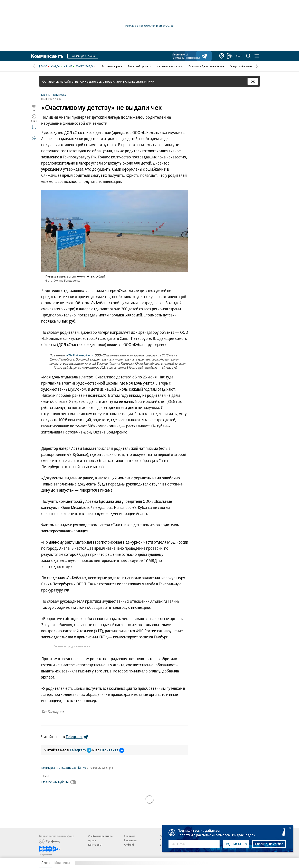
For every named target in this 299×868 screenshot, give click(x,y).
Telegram (81, 750)
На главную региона (83, 56)
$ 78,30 (43, 66)
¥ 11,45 (68, 66)
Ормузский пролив (241, 66)
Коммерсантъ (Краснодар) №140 (64, 767)
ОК (253, 81)
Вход (239, 56)
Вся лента (238, 863)
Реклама (130, 836)
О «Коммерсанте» (100, 836)
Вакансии (130, 840)
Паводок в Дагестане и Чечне (206, 66)
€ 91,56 (55, 66)
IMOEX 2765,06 (85, 66)
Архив (92, 840)
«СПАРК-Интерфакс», (80, 355)
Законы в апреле (112, 66)
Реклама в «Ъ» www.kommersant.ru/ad (149, 26)
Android (129, 845)
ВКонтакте (112, 750)
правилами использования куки (130, 81)
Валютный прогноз (139, 66)
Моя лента (62, 863)
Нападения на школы (170, 66)
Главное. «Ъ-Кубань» (55, 782)
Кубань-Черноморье (54, 95)
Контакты (95, 845)
